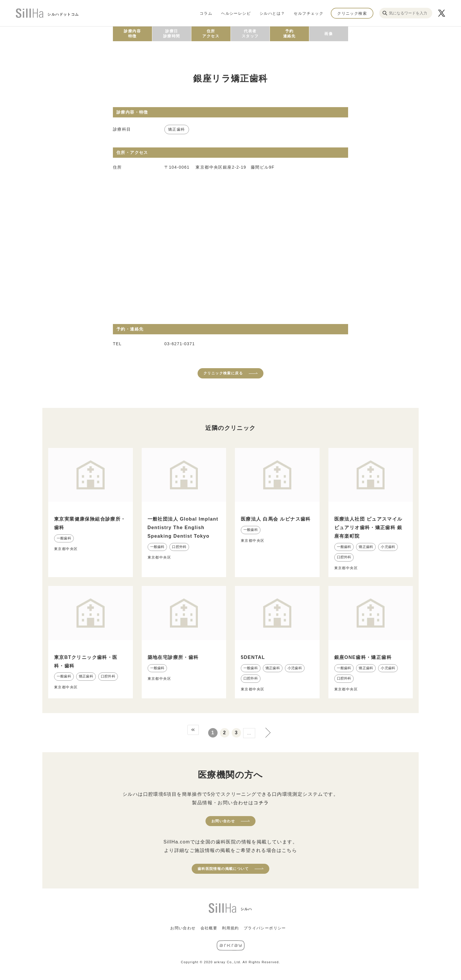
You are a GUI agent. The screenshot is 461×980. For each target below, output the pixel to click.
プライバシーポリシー (265, 928)
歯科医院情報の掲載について (223, 869)
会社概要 (209, 928)
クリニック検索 (352, 13)
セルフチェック (309, 13)
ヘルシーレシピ (236, 13)
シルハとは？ (272, 13)
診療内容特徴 (132, 34)
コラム (206, 13)
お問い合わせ (223, 821)
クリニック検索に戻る (223, 373)
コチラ (261, 803)
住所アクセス (211, 34)
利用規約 (230, 928)
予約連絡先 (289, 34)
